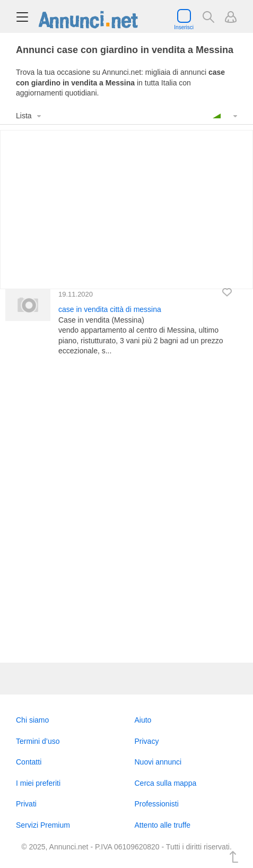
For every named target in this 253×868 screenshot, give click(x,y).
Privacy (147, 741)
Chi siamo (32, 720)
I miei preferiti (38, 783)
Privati (26, 804)
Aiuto (143, 720)
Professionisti (157, 804)
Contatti (29, 762)
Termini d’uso (38, 741)
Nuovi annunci (158, 762)
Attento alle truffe (163, 825)
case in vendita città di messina (110, 309)
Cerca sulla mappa (166, 783)
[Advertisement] (127, 510)
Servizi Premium (43, 825)
